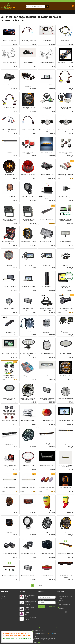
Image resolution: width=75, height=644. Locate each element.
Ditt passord (41, 600)
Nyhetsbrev (50, 627)
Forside (2, 12)
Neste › (41, 586)
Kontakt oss (3, 598)
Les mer (54, 640)
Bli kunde (3, 596)
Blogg (56, 627)
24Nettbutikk (40, 642)
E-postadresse (41, 595)
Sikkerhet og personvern (39, 627)
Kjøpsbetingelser (28, 627)
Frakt (20, 627)
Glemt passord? (52, 607)
